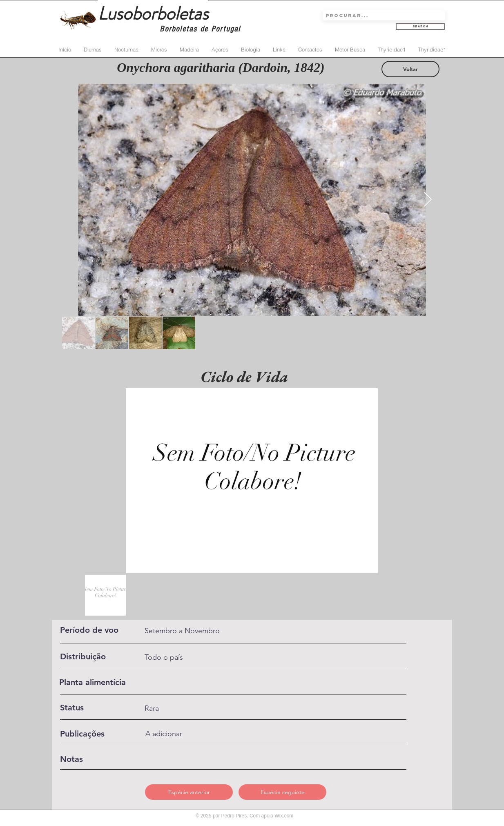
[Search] (420, 27)
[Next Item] (428, 200)
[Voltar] (410, 69)
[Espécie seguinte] (282, 792)
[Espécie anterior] (189, 792)
